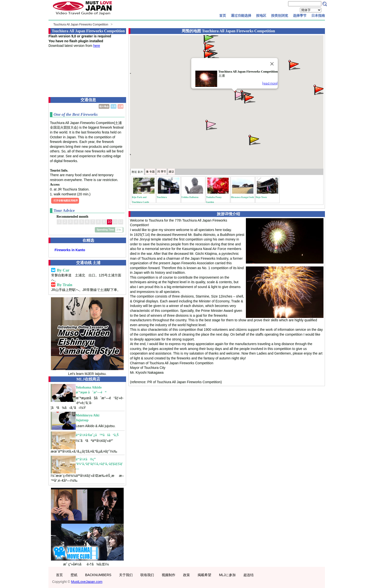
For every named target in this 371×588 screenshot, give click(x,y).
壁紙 (74, 575)
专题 (150, 172)
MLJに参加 (227, 575)
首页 (223, 16)
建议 (171, 172)
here (97, 46)
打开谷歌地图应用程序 (66, 201)
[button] (239, 95)
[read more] (270, 83)
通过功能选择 (241, 16)
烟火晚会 (104, 106)
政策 (186, 575)
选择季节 (300, 16)
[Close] (272, 64)
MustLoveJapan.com (87, 582)
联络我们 (147, 575)
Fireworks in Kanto (70, 250)
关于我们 (126, 575)
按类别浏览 (280, 16)
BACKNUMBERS (98, 575)
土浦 (121, 106)
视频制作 (169, 575)
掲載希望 (204, 575)
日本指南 (318, 16)
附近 (137, 172)
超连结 (249, 575)
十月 (113, 106)
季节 (162, 172)
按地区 (261, 16)
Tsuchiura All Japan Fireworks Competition (81, 25)
